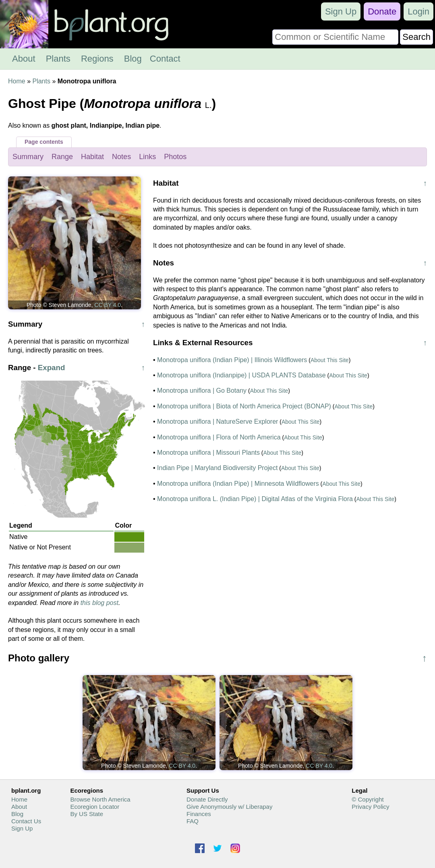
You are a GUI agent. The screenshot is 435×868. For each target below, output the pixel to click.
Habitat (92, 157)
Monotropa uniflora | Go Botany (202, 390)
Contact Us (26, 821)
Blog (133, 59)
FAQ (193, 821)
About (24, 59)
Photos (175, 157)
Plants (58, 59)
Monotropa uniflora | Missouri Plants (208, 453)
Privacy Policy (370, 807)
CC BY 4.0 (108, 305)
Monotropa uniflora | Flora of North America (219, 437)
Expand (52, 368)
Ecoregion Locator (95, 807)
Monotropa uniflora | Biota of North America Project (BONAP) (244, 406)
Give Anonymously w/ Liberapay (229, 807)
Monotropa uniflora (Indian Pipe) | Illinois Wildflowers (232, 360)
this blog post (99, 603)
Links (147, 157)
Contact (165, 59)
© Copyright (368, 799)
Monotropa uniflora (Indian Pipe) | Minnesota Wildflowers (238, 484)
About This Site (330, 360)
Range (62, 157)
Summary (28, 157)
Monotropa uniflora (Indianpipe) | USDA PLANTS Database (241, 375)
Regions (97, 59)
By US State (87, 814)
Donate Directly (207, 799)
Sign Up (341, 11)
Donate (382, 11)
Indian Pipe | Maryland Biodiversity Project (217, 468)
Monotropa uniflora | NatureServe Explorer (217, 422)
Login (418, 11)
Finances (199, 814)
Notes (121, 157)
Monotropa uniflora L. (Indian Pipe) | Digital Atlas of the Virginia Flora (255, 499)
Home (17, 81)
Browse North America (100, 799)
